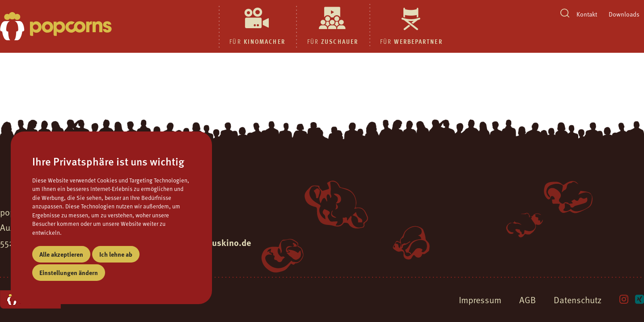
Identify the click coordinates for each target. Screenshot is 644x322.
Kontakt (587, 14)
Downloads (624, 14)
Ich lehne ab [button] (116, 254)
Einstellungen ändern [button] (69, 272)
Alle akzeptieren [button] (61, 254)
